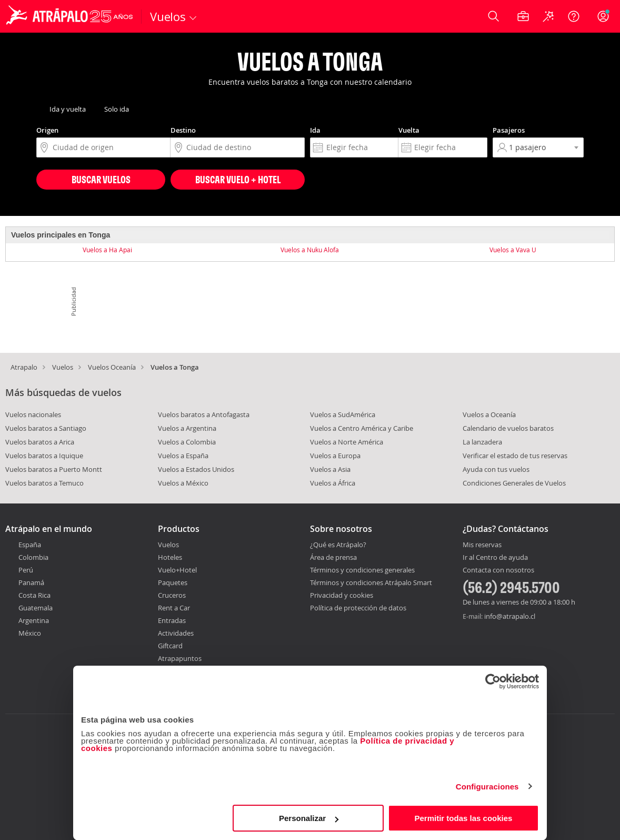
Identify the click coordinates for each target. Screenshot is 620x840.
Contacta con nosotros (498, 570)
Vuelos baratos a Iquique (44, 456)
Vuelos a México (183, 483)
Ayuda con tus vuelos (496, 469)
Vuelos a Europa (335, 456)
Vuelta (409, 130)
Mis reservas (482, 545)
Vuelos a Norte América (347, 442)
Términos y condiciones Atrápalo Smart (371, 582)
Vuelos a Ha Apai (107, 250)
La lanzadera (482, 442)
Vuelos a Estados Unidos (196, 469)
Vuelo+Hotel (177, 570)
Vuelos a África (333, 483)
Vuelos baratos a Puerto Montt (54, 469)
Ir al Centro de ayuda (495, 558)
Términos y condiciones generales (362, 570)
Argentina (34, 620)
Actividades (176, 633)
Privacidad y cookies (342, 595)
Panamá (31, 582)
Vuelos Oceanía (112, 367)
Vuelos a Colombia (187, 442)
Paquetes (173, 582)
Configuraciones (487, 787)
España (30, 545)
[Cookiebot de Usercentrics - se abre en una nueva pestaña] (493, 681)
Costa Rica (34, 595)
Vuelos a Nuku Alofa (310, 250)
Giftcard (170, 646)
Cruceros (172, 595)
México (30, 633)
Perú (26, 570)
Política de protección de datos (358, 608)
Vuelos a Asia (330, 469)
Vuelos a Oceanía (489, 414)
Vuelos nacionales (33, 414)
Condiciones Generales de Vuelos (514, 483)
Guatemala (36, 608)
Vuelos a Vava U (513, 250)
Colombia (33, 557)
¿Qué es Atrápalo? (338, 545)
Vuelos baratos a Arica (40, 442)
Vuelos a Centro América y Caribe (362, 428)
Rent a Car (174, 608)
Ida (315, 130)
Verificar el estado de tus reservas (515, 456)
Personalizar (309, 818)
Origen (47, 130)
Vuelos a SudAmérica (343, 414)
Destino (183, 130)
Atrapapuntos (180, 658)
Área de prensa (333, 557)
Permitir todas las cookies (463, 818)
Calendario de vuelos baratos (508, 428)
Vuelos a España (183, 456)
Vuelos (63, 367)
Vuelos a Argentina (187, 428)
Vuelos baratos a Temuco (44, 483)
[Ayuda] (574, 16)
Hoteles (170, 557)
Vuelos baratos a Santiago (46, 428)
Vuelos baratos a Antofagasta (204, 414)
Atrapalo (24, 367)
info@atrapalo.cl (510, 616)
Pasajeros (509, 130)
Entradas (172, 620)
